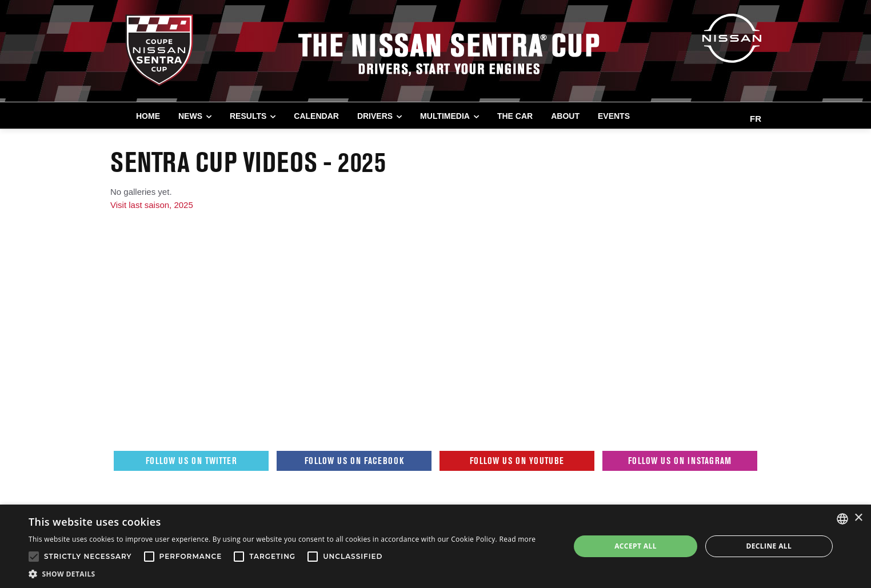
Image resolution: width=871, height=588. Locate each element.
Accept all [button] (636, 546)
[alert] (435, 546)
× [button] (858, 518)
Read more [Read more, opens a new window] (517, 539)
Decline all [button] (769, 546)
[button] (282, 574)
